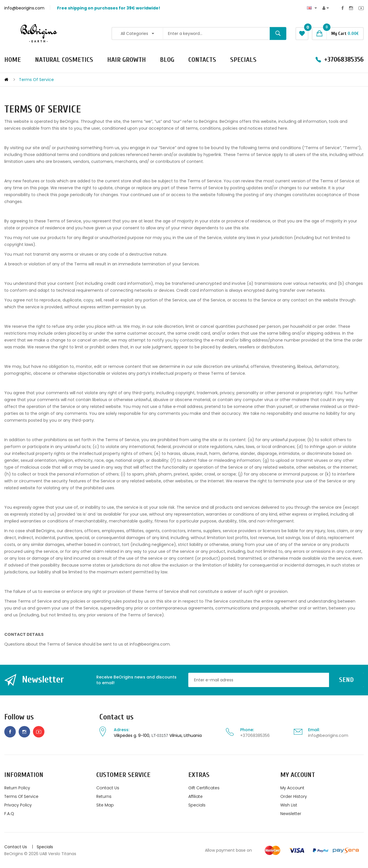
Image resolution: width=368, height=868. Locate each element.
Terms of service (36, 80)
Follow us (19, 717)
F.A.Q (9, 814)
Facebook (343, 8)
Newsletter (291, 814)
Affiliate (195, 796)
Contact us (117, 717)
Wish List (289, 805)
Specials (197, 805)
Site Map (105, 805)
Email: (314, 730)
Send (346, 680)
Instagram (351, 8)
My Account (292, 788)
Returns (104, 796)
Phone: (247, 730)
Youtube (361, 8)
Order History (294, 796)
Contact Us (108, 788)
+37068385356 (255, 735)
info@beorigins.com (328, 735)
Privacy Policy (18, 805)
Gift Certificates (204, 788)
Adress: (122, 730)
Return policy (17, 788)
